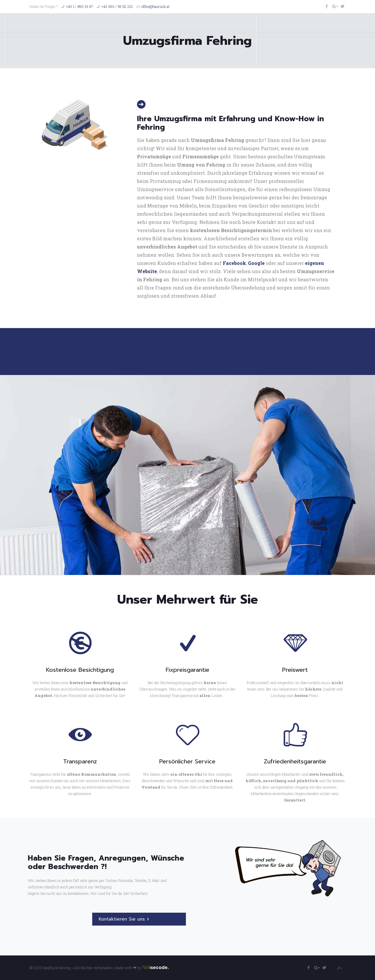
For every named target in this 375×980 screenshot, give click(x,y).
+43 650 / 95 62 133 (117, 6)
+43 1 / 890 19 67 (79, 6)
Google (256, 263)
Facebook (234, 263)
